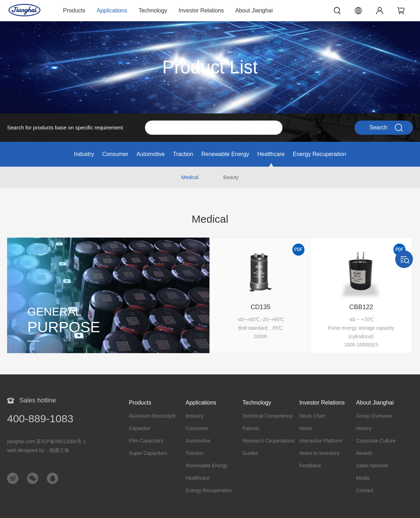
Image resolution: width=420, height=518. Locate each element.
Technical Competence (268, 416)
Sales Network (372, 466)
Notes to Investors (319, 453)
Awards (364, 453)
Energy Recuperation (319, 154)
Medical (190, 177)
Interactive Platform (321, 441)
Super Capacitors (148, 453)
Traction (183, 154)
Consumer (115, 154)
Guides (250, 453)
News (305, 428)
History (364, 428)
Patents (251, 428)
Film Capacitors (146, 441)
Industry (84, 154)
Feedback (310, 466)
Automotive (151, 154)
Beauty (231, 177)
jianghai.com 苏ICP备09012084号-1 (47, 441)
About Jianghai (254, 10)
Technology (153, 10)
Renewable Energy (225, 154)
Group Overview (374, 416)
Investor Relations (201, 10)
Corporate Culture (376, 441)
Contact (365, 490)
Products (74, 10)
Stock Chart (312, 416)
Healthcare (271, 154)
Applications (112, 10)
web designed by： (38, 450)
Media (363, 478)
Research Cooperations (268, 441)
